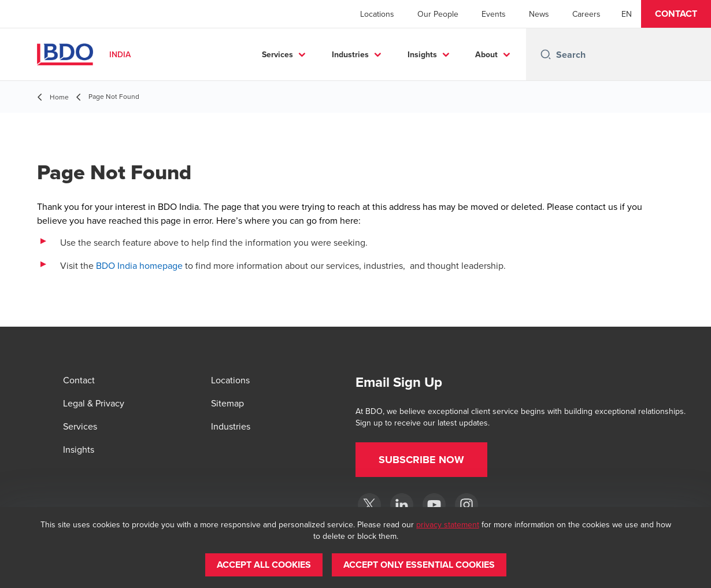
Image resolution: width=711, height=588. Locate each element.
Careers (586, 14)
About (486, 54)
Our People (438, 14)
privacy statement (448, 524)
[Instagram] (466, 505)
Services (277, 54)
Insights (422, 54)
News (539, 14)
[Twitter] (369, 505)
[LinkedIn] (402, 505)
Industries (350, 54)
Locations (377, 14)
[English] (627, 14)
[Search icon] (546, 54)
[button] (676, 14)
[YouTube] (434, 505)
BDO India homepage (139, 265)
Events (494, 14)
